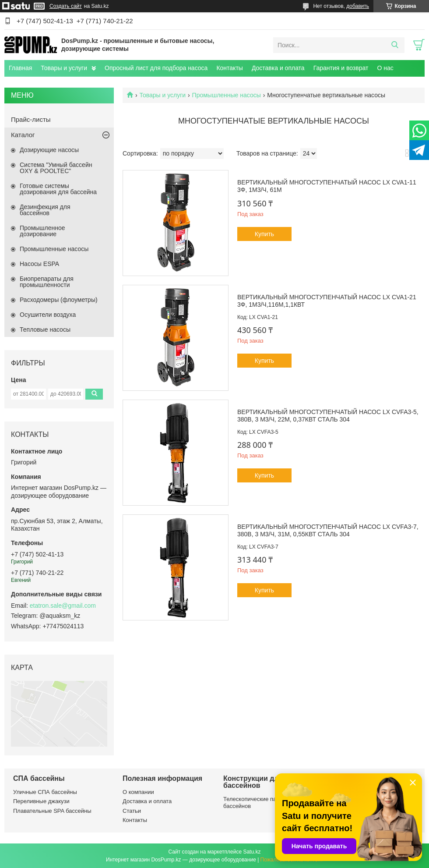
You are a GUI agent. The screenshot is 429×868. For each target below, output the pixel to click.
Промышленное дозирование (42, 231)
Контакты (229, 68)
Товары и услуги (64, 68)
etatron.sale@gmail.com (63, 606)
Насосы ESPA (39, 264)
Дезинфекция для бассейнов (45, 210)
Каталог (23, 135)
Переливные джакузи (41, 801)
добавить (358, 6)
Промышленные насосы (227, 95)
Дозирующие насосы (49, 150)
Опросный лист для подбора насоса (156, 68)
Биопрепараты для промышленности (47, 282)
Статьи (132, 811)
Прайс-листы (31, 119)
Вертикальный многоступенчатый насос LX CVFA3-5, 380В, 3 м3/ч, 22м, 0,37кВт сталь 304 (328, 416)
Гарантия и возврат (341, 68)
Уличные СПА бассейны (45, 792)
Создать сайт (66, 6)
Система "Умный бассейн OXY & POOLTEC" (56, 168)
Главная (20, 68)
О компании (138, 792)
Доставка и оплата (278, 68)
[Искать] (395, 45)
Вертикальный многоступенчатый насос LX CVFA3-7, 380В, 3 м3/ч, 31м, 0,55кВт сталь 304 (328, 531)
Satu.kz (252, 852)
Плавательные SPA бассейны (52, 811)
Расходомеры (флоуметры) (59, 300)
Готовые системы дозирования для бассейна (58, 189)
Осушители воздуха (48, 315)
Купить (264, 234)
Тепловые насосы (45, 329)
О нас (385, 68)
